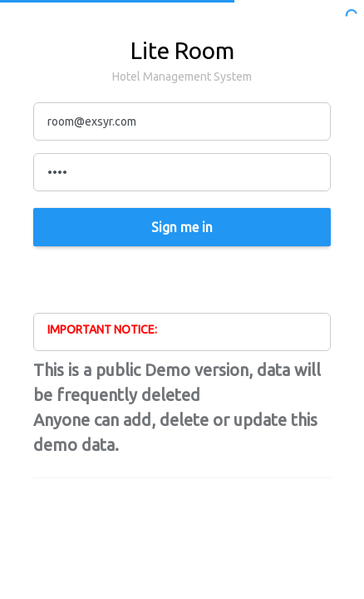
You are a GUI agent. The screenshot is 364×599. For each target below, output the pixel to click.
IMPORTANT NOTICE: (102, 329)
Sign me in (182, 227)
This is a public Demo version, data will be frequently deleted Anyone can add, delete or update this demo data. (177, 407)
